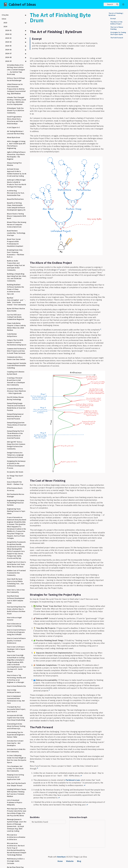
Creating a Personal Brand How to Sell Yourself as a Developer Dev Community (16, 381)
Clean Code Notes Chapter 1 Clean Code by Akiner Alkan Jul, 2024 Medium (16, 327)
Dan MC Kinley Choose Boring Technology (15, 398)
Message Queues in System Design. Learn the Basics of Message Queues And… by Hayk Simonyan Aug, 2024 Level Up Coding (17, 825)
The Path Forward (117, 38)
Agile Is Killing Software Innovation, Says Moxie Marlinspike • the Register (16, 156)
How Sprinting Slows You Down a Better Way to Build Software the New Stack (16, 610)
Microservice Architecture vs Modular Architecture (16, 837)
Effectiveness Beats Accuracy (15, 489)
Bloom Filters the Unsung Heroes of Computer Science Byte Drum (17, 225)
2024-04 (8, 42)
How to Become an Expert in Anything (14, 625)
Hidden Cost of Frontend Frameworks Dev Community (16, 573)
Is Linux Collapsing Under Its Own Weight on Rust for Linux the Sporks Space (17, 759)
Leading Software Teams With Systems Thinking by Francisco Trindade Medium (17, 793)
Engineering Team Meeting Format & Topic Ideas (16, 511)
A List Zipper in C (13, 127)
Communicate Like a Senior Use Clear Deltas (16, 358)
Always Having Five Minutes (14, 164)
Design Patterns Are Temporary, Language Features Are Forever (15, 455)
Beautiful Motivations (15, 199)
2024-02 (8, 34)
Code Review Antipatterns (12, 335)
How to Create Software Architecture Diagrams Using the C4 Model (16, 632)
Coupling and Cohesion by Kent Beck (16, 373)
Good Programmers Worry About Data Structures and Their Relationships (15, 120)
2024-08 (8, 57)
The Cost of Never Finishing (117, 28)
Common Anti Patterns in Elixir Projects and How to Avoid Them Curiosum (16, 351)
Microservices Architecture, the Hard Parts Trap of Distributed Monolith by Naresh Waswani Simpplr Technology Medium (17, 849)
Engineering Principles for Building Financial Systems (16, 503)
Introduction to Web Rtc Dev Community (16, 750)
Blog (79, 861)
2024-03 (8, 38)
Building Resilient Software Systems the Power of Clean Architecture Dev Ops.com (15, 289)
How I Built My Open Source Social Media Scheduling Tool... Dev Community (15, 583)
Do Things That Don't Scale (15, 477)
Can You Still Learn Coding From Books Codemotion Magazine (15, 317)
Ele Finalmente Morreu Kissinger (16, 495)
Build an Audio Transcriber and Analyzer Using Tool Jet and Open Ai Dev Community (16, 265)
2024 (5, 27)
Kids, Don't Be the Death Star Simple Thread (16, 784)
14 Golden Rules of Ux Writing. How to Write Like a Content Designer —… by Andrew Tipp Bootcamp (16, 70)
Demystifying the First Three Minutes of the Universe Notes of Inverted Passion (15, 435)
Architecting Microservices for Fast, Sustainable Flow (16, 193)
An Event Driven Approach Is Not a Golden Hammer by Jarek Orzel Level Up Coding (17, 173)
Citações (5, 15)
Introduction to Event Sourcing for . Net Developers (15, 743)
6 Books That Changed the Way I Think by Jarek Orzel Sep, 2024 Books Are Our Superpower (16, 101)
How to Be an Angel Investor (14, 619)
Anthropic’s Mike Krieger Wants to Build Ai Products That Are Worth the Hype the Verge (17, 183)
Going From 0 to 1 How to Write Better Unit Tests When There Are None (16, 564)
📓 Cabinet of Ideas (20, 4)
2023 (5, 23)
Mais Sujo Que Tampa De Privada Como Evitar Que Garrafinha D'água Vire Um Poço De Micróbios (17, 812)
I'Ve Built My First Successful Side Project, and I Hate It (16, 709)
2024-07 (8, 54)
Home (60, 861)
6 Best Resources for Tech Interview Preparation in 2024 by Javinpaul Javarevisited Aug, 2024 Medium (16, 89)
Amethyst (61, 857)
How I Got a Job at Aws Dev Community (16, 591)
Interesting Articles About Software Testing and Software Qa (16, 726)
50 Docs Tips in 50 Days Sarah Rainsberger (16, 79)
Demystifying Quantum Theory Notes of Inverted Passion (17, 425)
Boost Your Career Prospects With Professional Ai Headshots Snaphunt (15, 243)
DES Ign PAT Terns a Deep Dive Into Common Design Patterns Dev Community (16, 445)
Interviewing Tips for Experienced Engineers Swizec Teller (16, 735)
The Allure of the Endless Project (116, 23)
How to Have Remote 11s (16, 686)
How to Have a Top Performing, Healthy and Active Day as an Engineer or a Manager (16, 679)
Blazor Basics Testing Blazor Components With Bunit (16, 216)
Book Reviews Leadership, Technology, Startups (16, 233)
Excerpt (113, 19)
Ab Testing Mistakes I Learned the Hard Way (16, 132)
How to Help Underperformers (14, 691)
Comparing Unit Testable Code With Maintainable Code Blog (17, 366)
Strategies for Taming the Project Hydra (118, 33)
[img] (117, 4)
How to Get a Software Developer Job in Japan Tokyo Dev (16, 649)
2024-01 (8, 30)
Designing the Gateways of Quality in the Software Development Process (16, 465)
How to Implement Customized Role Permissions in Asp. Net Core (16, 700)
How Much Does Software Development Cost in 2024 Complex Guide (16, 599)
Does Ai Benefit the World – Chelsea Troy (15, 483)
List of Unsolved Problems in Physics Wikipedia (15, 803)
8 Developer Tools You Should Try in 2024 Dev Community (16, 111)
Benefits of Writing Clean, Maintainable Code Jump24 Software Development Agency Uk (16, 206)
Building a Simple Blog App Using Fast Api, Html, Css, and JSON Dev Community (17, 277)
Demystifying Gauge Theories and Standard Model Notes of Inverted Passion (16, 407)
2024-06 (8, 50)
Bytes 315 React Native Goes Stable (16, 310)
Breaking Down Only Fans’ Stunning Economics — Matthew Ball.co (15, 253)
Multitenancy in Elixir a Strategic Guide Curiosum (16, 861)
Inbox (4, 19)
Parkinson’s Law (73, 780)
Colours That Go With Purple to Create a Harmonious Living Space (17, 342)
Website (70, 861)
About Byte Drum (14, 137)
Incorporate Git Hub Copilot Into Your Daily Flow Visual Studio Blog (16, 718)
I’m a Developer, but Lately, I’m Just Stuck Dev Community (15, 769)
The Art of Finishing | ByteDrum (116, 14)
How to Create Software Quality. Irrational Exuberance (16, 641)
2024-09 (8, 61)
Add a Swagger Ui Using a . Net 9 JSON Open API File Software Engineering (16, 145)
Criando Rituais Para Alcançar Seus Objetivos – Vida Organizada (16, 391)
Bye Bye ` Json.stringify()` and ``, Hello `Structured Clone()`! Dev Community (16, 301)
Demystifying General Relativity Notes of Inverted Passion (15, 416)
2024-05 (8, 46)
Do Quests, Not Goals (15, 472)
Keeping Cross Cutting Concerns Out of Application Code (15, 777)
